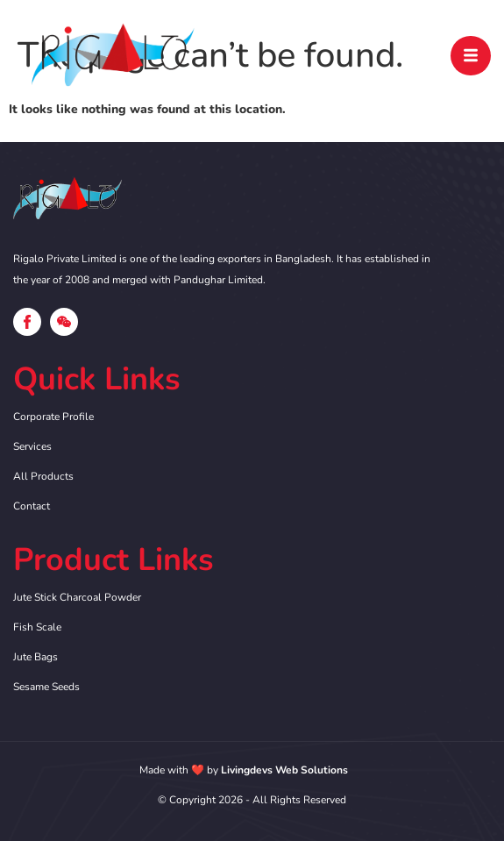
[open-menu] (471, 56)
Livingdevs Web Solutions (284, 770)
